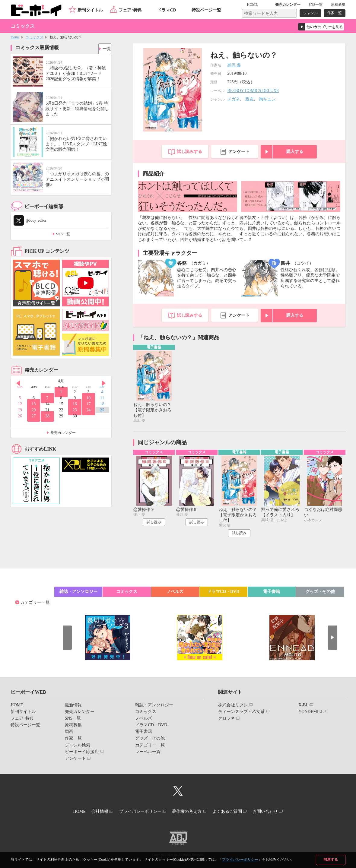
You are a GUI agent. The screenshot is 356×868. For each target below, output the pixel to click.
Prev (15, 382)
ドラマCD (167, 10)
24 (88, 410)
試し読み (154, 524)
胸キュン (267, 99)
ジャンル (310, 13)
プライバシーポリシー (240, 860)
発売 (288, 5)
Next (107, 382)
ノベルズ (175, 593)
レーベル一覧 (148, 754)
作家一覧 (335, 13)
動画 (69, 733)
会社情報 (93, 812)
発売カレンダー (63, 433)
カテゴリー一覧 (35, 604)
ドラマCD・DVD (223, 593)
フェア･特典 (130, 10)
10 (88, 398)
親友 (250, 99)
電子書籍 (272, 593)
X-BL (303, 707)
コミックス (34, 37)
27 (34, 416)
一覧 (104, 47)
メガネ (234, 99)
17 (88, 404)
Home (15, 37)
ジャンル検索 (78, 747)
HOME (261, 5)
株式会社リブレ (233, 707)
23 (75, 410)
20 (34, 410)
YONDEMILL (311, 713)
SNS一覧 (316, 5)
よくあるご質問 (234, 812)
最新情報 (73, 707)
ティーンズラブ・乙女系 (241, 713)
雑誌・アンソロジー (78, 593)
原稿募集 (338, 5)
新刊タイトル (90, 10)
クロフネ (227, 720)
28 (47, 416)
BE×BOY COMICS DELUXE (253, 91)
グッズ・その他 (320, 593)
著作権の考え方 (189, 812)
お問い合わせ (277, 812)
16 (75, 404)
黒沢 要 (234, 65)
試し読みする (189, 152)
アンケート (239, 152)
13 (34, 404)
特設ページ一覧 (206, 10)
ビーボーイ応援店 (82, 754)
